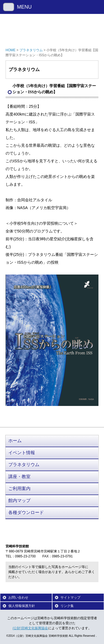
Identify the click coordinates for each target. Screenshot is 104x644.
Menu (9, 7)
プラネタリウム (31, 50)
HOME (11, 50)
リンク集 (67, 606)
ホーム (15, 441)
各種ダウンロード (26, 512)
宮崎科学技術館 (52, 29)
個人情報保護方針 (22, 606)
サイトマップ (70, 598)
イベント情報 (22, 453)
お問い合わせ (18, 598)
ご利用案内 (19, 488)
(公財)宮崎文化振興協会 (31, 628)
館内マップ (19, 500)
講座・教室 (19, 477)
